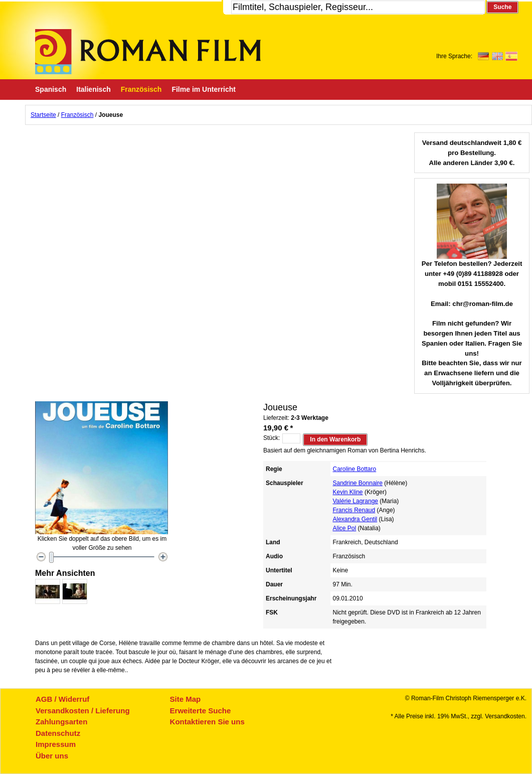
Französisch (77, 115)
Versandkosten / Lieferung (83, 711)
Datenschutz (58, 733)
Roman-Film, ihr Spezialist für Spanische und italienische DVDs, (148, 52)
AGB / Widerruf (62, 699)
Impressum (56, 744)
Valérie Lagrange (356, 501)
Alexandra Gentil (355, 519)
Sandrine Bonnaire (358, 483)
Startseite (43, 115)
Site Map (186, 699)
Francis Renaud (354, 510)
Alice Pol (345, 528)
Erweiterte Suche (201, 711)
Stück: (272, 438)
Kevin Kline (348, 492)
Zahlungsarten (61, 722)
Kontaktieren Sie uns (207, 722)
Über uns (52, 756)
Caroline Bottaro (355, 469)
